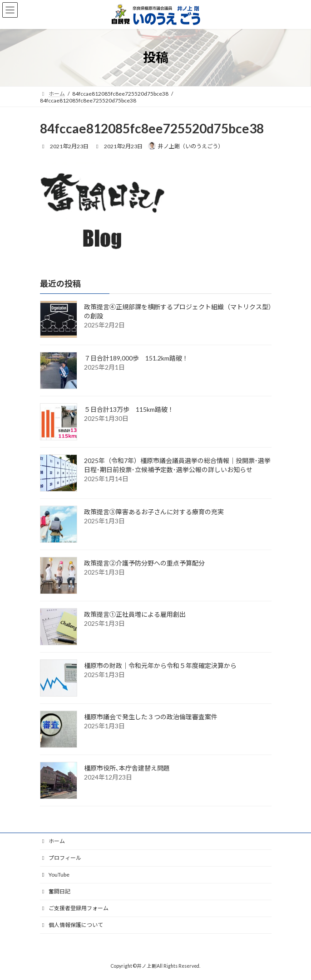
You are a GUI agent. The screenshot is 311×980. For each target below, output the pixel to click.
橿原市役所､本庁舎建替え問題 (127, 768)
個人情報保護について (72, 925)
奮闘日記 (55, 891)
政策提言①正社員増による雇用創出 (135, 614)
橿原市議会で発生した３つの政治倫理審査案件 (151, 717)
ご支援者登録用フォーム (74, 908)
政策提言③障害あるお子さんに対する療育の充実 (154, 512)
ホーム (53, 841)
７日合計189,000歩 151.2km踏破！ (136, 358)
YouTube (55, 875)
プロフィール (61, 858)
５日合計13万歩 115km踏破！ (129, 409)
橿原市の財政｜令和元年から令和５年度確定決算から (160, 666)
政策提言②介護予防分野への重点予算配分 (144, 563)
